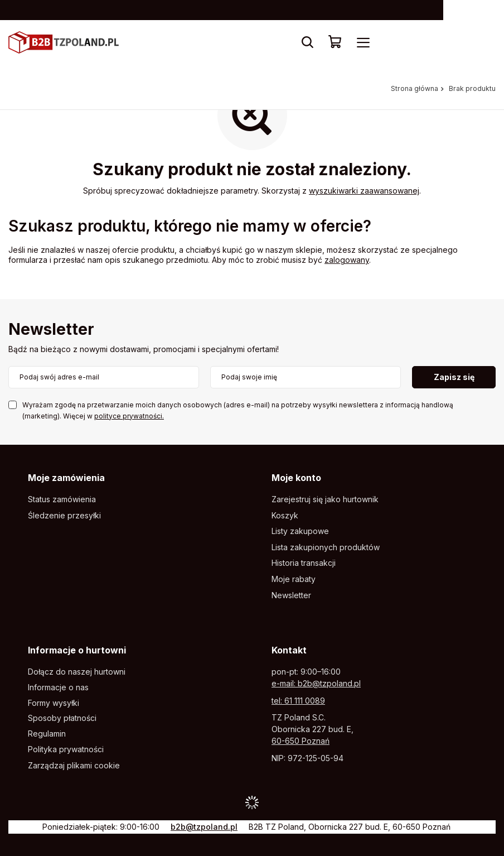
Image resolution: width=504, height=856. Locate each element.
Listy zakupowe (300, 531)
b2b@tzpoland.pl (204, 827)
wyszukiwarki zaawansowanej (364, 191)
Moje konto (296, 478)
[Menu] (363, 42)
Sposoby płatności (62, 718)
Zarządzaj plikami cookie (74, 765)
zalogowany (347, 260)
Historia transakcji (304, 563)
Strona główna (415, 88)
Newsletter (51, 330)
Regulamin (47, 734)
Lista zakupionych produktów (326, 547)
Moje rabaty (294, 579)
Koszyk (285, 516)
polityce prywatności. (129, 416)
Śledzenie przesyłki (64, 516)
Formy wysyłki (54, 703)
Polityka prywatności (66, 749)
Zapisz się (454, 377)
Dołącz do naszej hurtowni (77, 672)
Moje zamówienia (66, 478)
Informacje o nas (58, 687)
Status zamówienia (62, 499)
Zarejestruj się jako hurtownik (325, 499)
